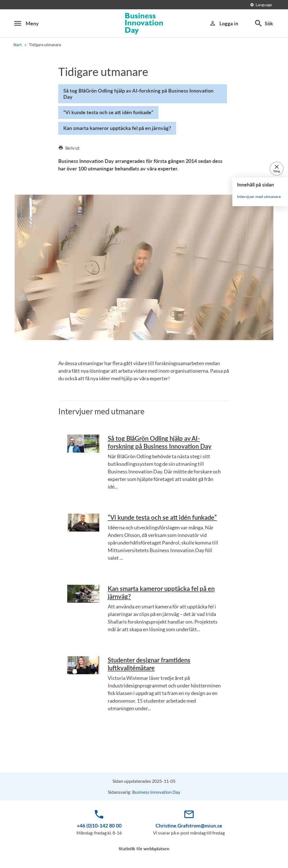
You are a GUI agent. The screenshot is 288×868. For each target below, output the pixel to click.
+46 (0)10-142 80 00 (99, 826)
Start (17, 45)
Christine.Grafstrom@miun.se (189, 826)
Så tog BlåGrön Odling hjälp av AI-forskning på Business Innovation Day (160, 442)
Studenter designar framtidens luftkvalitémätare (149, 664)
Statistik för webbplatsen (144, 848)
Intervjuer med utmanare (259, 196)
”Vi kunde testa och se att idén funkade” (162, 517)
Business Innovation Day (156, 792)
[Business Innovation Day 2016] (144, 23)
